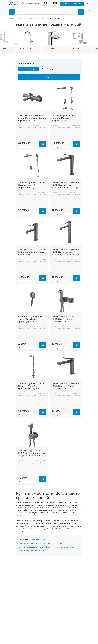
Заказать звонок (72, 4)
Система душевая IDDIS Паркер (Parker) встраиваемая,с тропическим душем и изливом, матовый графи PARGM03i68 (65, 122)
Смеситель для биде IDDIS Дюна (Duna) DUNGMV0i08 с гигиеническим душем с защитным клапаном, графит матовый (65, 323)
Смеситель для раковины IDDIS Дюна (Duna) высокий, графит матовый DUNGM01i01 (66, 253)
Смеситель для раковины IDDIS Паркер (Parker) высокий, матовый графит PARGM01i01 (66, 186)
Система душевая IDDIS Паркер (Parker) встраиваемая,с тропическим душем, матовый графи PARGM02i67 (31, 189)
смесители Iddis (38, 540)
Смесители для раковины (51, 50)
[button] (16, 42)
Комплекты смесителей (75, 50)
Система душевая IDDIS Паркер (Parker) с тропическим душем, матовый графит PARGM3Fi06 (31, 389)
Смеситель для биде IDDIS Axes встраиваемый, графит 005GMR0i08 (32, 453)
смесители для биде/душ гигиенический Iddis (40, 543)
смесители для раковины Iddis (33, 551)
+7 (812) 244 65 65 (50, 3)
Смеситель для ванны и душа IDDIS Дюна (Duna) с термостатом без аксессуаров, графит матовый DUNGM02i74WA (32, 121)
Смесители (33, 19)
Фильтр (49, 77)
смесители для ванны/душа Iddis (34, 547)
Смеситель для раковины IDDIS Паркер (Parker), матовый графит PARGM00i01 (66, 387)
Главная (12, 19)
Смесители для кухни (25, 50)
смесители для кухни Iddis (62, 547)
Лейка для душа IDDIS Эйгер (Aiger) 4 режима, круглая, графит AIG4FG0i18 (31, 320)
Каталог (22, 19)
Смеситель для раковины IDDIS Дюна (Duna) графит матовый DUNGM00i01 (32, 252)
